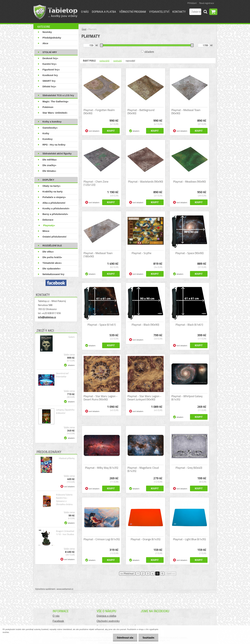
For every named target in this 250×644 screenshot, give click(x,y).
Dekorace (48, 220)
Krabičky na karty (53, 191)
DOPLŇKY (48, 180)
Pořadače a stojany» (54, 197)
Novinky (47, 32)
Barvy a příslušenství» (55, 214)
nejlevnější (104, 61)
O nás (85, 12)
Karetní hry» (50, 64)
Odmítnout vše (125, 638)
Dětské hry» (49, 86)
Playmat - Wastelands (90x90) (146, 182)
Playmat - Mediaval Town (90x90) (186, 112)
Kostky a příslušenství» (56, 208)
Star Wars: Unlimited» (55, 113)
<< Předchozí (127, 574)
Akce (45, 43)
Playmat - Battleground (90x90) (141, 112)
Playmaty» (49, 225)
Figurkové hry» (51, 70)
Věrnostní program (133, 12)
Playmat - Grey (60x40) (189, 468)
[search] (205, 12)
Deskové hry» (50, 58)
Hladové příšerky (67, 458)
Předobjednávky (52, 38)
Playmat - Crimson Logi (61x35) (102, 539)
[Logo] (55, 12)
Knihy (46, 133)
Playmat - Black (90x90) (145, 325)
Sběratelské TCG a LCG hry (58, 95)
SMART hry (49, 81)
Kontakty (179, 12)
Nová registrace (207, 3)
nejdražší (118, 61)
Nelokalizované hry (53, 274)
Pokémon (48, 107)
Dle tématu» (49, 171)
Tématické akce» (52, 263)
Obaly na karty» (51, 186)
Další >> (171, 574)
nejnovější (130, 61)
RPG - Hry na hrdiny (54, 145)
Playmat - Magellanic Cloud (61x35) (143, 469)
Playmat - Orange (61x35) (146, 539)
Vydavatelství (159, 12)
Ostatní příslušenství (54, 237)
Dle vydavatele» (52, 269)
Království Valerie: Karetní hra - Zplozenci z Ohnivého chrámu (64, 499)
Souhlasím (148, 638)
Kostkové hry (50, 75)
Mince (46, 231)
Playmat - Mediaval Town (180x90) (98, 255)
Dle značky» (49, 165)
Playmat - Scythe (141, 253)
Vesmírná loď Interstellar (62, 375)
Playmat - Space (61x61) (102, 325)
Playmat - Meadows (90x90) (189, 182)
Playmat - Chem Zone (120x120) (96, 183)
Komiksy (48, 139)
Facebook (58, 621)
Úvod (84, 29)
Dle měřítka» (50, 160)
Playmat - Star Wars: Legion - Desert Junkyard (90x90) (144, 398)
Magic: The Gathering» (56, 101)
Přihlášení (192, 3)
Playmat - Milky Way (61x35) (102, 468)
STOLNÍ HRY (50, 52)
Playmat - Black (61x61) (189, 325)
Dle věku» (48, 252)
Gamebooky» (50, 128)
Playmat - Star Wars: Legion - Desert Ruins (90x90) (100, 398)
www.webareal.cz (65, 589)
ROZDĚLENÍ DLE (52, 245)
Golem (72, 337)
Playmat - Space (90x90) (189, 253)
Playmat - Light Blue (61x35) (189, 539)
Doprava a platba (104, 12)
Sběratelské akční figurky (57, 153)
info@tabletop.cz (47, 317)
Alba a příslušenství (54, 203)
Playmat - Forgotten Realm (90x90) (99, 112)
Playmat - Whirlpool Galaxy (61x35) (187, 398)
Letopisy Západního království (65, 411)
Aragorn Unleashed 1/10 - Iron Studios (65, 533)
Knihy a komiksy (52, 122)
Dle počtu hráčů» (52, 257)
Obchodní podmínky (108, 621)
